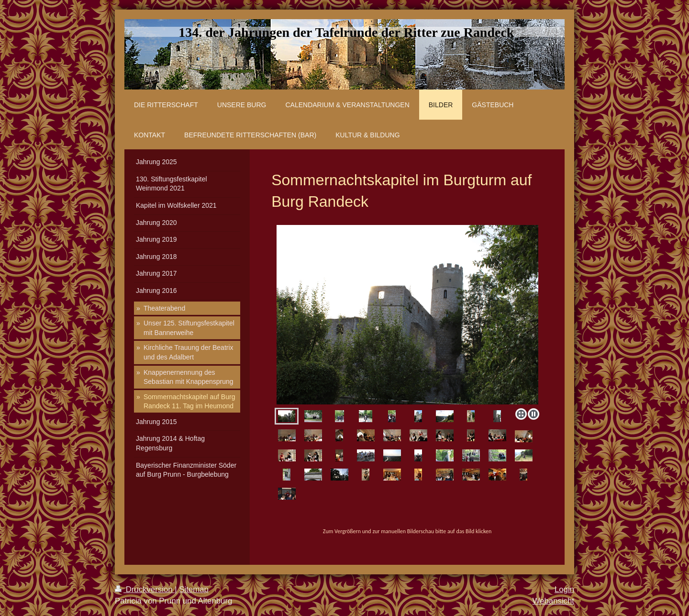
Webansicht (553, 601)
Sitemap (194, 589)
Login (564, 589)
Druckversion (145, 589)
